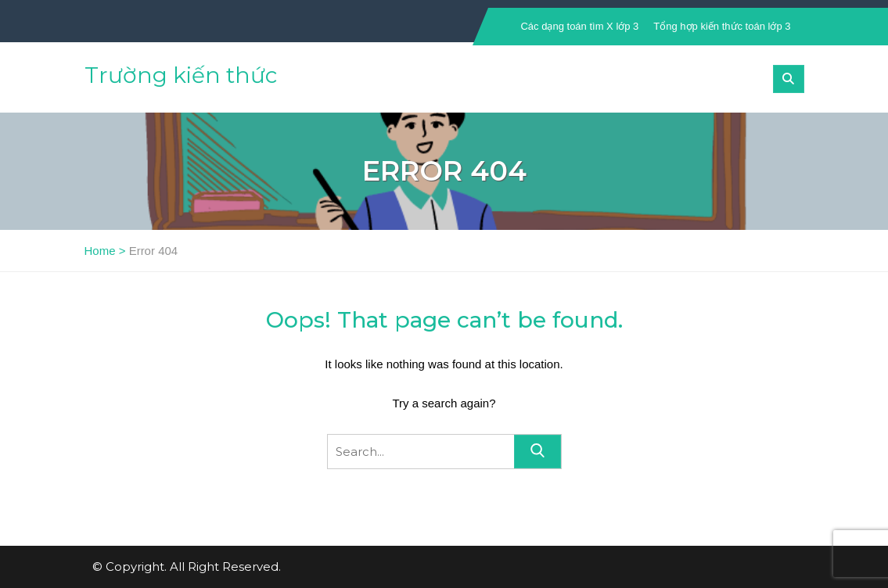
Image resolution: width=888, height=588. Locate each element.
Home (100, 251)
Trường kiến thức (181, 75)
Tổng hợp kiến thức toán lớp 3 (722, 26)
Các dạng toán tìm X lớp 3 (579, 26)
